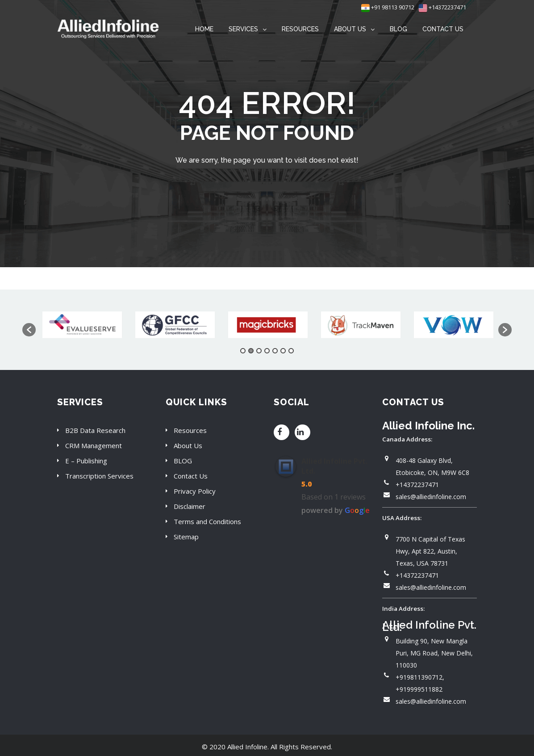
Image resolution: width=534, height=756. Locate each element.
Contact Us (191, 476)
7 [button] (291, 351)
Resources (190, 430)
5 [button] (275, 351)
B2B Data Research (95, 430)
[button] (29, 330)
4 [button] (267, 351)
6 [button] (283, 351)
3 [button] (259, 351)
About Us (188, 445)
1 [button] (243, 351)
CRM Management (94, 445)
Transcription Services (99, 476)
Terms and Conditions (207, 521)
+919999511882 (419, 689)
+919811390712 (419, 677)
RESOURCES (300, 29)
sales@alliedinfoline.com (431, 497)
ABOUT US (350, 29)
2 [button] (251, 351)
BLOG (398, 29)
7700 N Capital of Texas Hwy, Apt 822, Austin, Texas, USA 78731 (430, 551)
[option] (82, 325)
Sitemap (186, 537)
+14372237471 (442, 7)
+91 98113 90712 (388, 7)
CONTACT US (443, 29)
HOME (204, 29)
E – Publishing (86, 461)
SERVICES (243, 29)
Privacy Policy (195, 491)
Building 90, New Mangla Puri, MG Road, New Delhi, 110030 (434, 653)
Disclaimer (190, 506)
